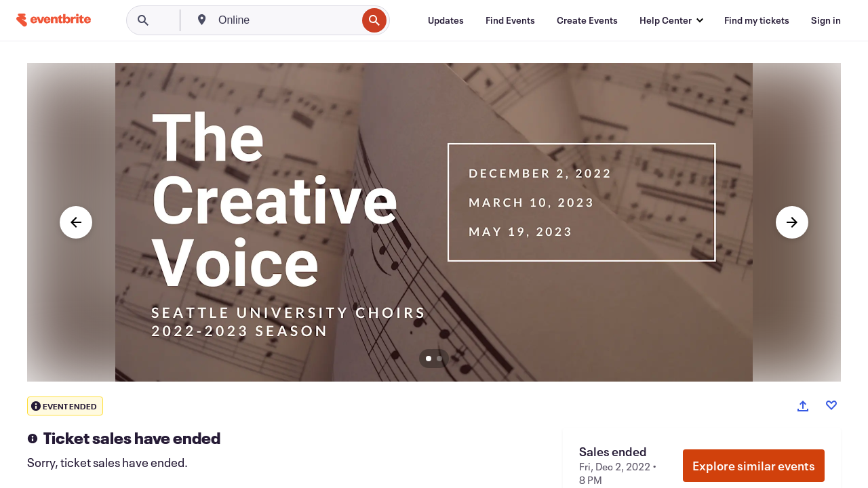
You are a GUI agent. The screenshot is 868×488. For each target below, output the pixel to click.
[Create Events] (587, 20)
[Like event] (831, 405)
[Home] (54, 20)
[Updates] (446, 20)
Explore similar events (754, 466)
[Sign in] (826, 20)
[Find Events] (510, 20)
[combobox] (286, 20)
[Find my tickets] (757, 20)
